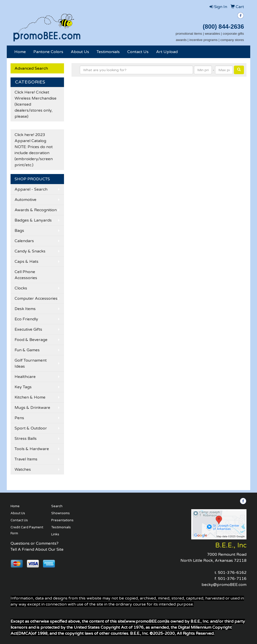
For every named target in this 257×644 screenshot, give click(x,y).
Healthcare (25, 377)
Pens (19, 418)
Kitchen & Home (30, 397)
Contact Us (138, 52)
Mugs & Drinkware (32, 408)
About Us (80, 52)
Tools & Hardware (32, 449)
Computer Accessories (36, 298)
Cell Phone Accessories (26, 275)
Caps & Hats (26, 262)
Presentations (62, 520)
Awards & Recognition (36, 210)
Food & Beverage (31, 340)
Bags (19, 231)
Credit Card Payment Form (27, 530)
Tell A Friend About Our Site (37, 549)
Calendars (24, 241)
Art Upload (167, 52)
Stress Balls (26, 439)
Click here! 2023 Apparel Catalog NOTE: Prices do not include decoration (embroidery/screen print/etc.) (34, 150)
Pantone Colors (48, 52)
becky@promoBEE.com (224, 585)
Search (57, 506)
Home (20, 52)
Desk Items (25, 309)
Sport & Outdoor (31, 428)
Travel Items (26, 459)
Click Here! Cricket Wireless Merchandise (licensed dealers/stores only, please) (36, 104)
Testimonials (108, 52)
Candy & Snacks (30, 251)
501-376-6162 (232, 573)
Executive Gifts (28, 329)
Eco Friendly (26, 319)
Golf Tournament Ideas (31, 363)
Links (55, 534)
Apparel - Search (31, 189)
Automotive (25, 200)
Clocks (21, 288)
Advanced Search (31, 68)
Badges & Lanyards (33, 220)
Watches (23, 469)
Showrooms (60, 513)
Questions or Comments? (35, 543)
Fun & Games (27, 350)
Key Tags (23, 387)
